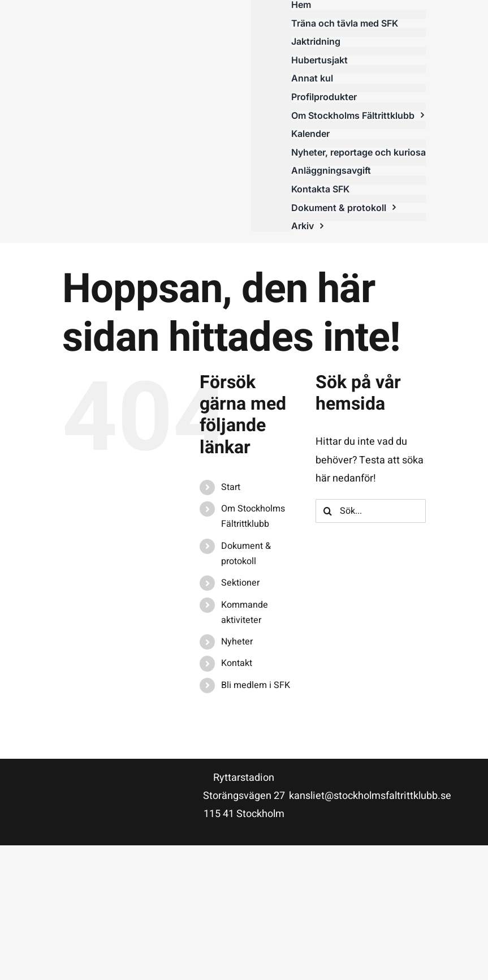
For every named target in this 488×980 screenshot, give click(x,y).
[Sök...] (370, 511)
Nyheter (237, 642)
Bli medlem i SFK (256, 685)
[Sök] (327, 511)
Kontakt (237, 663)
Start (231, 487)
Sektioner (240, 583)
